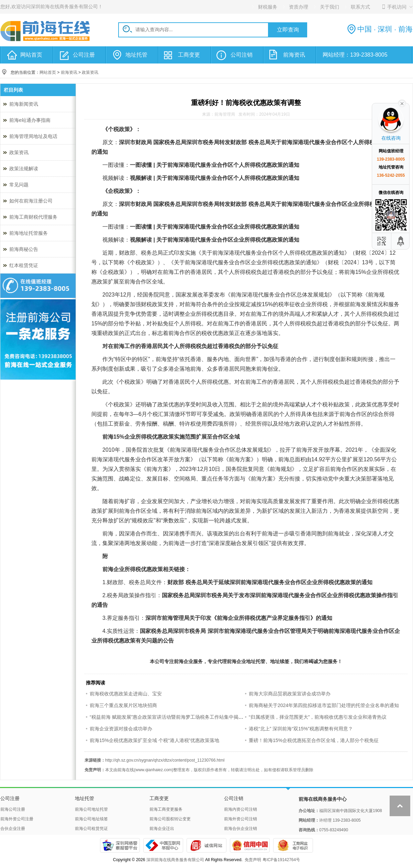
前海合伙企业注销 (241, 829)
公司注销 (242, 55)
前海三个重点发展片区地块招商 (123, 705)
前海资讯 (294, 55)
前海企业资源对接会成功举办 (121, 729)
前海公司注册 (13, 809)
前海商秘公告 (24, 249)
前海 (218, 253)
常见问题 (19, 185)
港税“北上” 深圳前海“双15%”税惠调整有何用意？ (301, 729)
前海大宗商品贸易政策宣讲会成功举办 (290, 694)
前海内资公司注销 (241, 809)
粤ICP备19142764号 (281, 860)
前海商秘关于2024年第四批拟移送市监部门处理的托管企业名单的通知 (324, 705)
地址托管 (136, 55)
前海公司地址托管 (91, 809)
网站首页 (31, 55)
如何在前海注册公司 (31, 201)
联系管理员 (295, 770)
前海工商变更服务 (166, 809)
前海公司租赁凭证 (91, 829)
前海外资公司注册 (17, 819)
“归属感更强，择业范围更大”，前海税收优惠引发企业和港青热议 (318, 717)
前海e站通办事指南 (30, 120)
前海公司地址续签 (91, 819)
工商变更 (189, 55)
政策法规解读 (24, 169)
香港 (196, 272)
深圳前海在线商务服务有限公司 (175, 860)
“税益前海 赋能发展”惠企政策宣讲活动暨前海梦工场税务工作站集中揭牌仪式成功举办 (181, 717)
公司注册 (84, 55)
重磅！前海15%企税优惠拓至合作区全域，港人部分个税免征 (314, 740)
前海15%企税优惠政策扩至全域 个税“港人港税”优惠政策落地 (154, 740)
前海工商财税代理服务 (33, 217)
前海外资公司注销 (241, 819)
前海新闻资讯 (24, 104)
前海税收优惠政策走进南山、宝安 (126, 694)
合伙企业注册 (13, 829)
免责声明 (253, 860)
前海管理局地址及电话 (33, 136)
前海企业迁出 (162, 829)
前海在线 (126, 770)
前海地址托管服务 (29, 233)
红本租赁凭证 (24, 265)
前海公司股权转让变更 (170, 819)
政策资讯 (90, 72)
